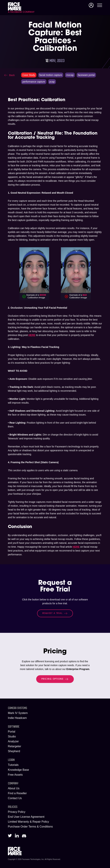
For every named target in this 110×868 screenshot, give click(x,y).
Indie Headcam (17, 718)
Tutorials (13, 765)
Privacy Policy (17, 812)
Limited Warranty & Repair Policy (28, 822)
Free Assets (15, 775)
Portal (12, 732)
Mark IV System (18, 713)
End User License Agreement (26, 817)
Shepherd (14, 751)
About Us (14, 788)
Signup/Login (91, 5)
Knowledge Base (18, 770)
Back (12, 75)
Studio (12, 736)
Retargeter (15, 746)
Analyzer (13, 741)
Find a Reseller (17, 793)
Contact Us (15, 798)
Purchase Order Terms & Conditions (30, 827)
